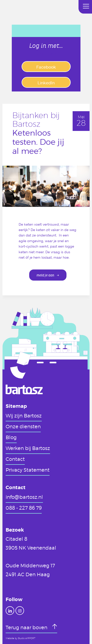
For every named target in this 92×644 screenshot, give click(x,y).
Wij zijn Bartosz (24, 415)
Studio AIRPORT (27, 638)
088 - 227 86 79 (24, 508)
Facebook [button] (46, 67)
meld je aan (45, 275)
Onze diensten (23, 426)
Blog (11, 437)
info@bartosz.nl (24, 497)
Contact (15, 459)
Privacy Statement (28, 470)
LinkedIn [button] (46, 83)
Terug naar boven (27, 627)
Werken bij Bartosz (28, 448)
